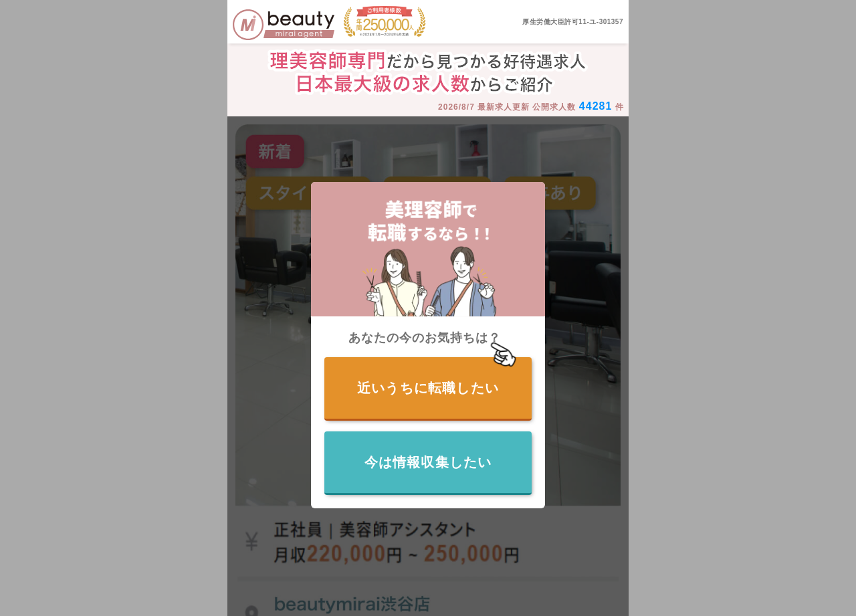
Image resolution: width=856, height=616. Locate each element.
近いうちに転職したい (428, 388)
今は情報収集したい (428, 462)
